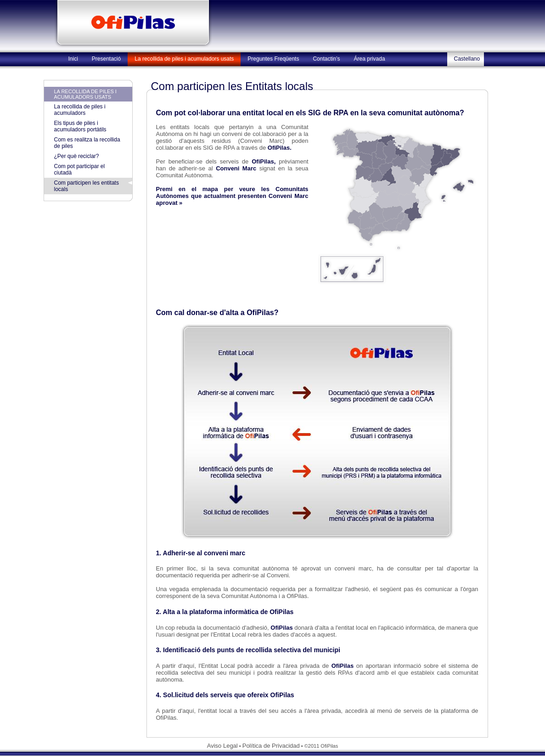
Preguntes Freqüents (273, 59)
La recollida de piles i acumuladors (80, 110)
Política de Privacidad (271, 746)
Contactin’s (326, 59)
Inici (73, 59)
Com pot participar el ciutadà (80, 169)
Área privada (370, 59)
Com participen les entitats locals (87, 186)
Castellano (467, 59)
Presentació (106, 59)
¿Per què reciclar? (77, 156)
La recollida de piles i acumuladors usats (184, 59)
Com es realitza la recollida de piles (87, 143)
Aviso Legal (222, 746)
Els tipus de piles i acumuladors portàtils (80, 126)
